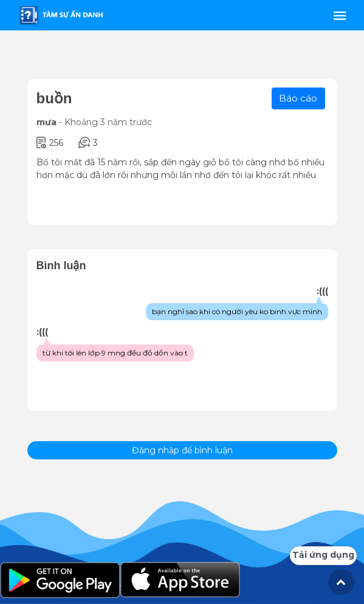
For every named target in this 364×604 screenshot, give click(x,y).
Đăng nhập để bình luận (182, 450)
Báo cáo (298, 98)
